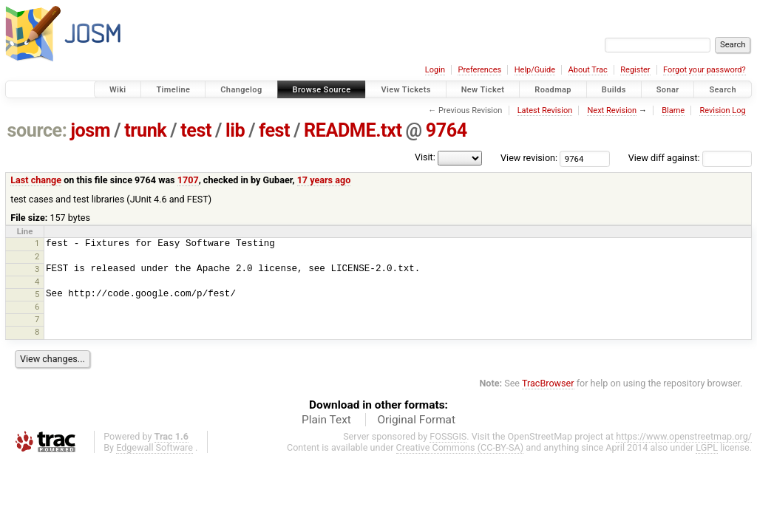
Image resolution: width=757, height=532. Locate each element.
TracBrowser (548, 383)
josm (90, 130)
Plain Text (326, 420)
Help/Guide (535, 70)
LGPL (707, 447)
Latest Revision (545, 110)
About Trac (588, 70)
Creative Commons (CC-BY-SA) (460, 447)
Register (635, 70)
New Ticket (483, 90)
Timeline (173, 90)
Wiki (118, 90)
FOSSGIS (448, 436)
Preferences (479, 70)
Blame (673, 110)
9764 (447, 130)
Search (723, 90)
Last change (36, 180)
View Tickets (405, 90)
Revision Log (722, 110)
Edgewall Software (155, 447)
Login (435, 70)
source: (37, 130)
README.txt (353, 130)
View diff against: (690, 158)
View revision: (529, 158)
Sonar (668, 90)
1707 (188, 180)
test (196, 130)
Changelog (241, 90)
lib (235, 130)
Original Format (416, 420)
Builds (614, 90)
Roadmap (553, 90)
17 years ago (324, 180)
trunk (145, 130)
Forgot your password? (705, 70)
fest (274, 130)
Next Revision (612, 110)
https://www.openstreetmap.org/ (684, 436)
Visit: (425, 157)
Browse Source (322, 90)
